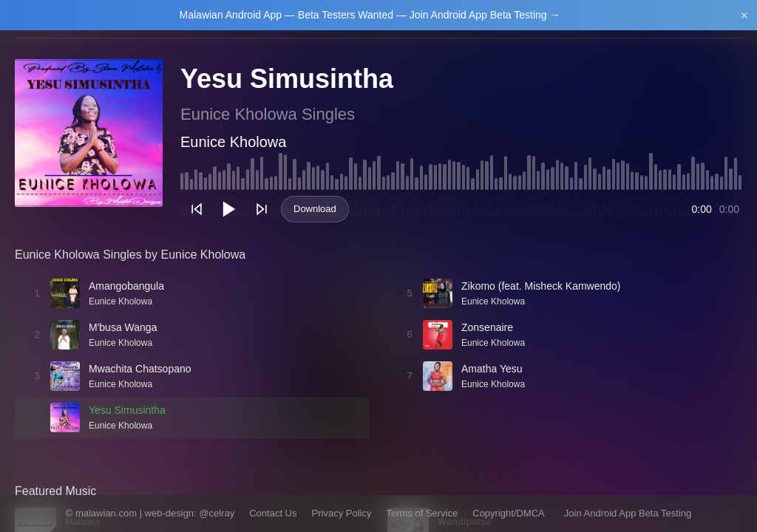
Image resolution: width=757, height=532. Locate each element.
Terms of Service (422, 513)
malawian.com (106, 513)
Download (315, 209)
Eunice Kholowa (233, 142)
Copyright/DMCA (509, 513)
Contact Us (273, 513)
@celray (217, 513)
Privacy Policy (342, 513)
